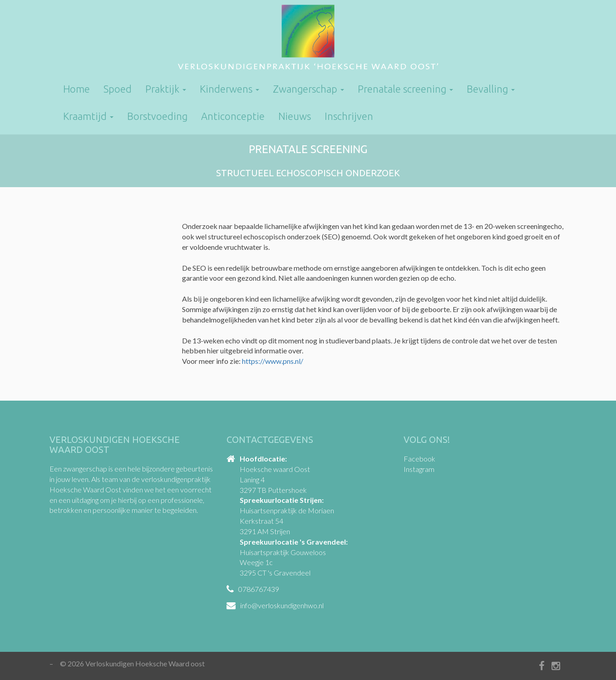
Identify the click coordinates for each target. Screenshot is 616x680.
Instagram (419, 469)
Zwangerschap (308, 89)
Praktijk (166, 89)
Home (76, 89)
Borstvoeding (157, 116)
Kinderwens (229, 89)
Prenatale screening (405, 89)
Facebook (419, 459)
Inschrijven (349, 116)
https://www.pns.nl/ (273, 361)
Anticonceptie (233, 116)
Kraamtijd (88, 116)
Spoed (118, 89)
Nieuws (295, 116)
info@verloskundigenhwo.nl (282, 605)
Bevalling (491, 89)
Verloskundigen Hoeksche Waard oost (308, 39)
